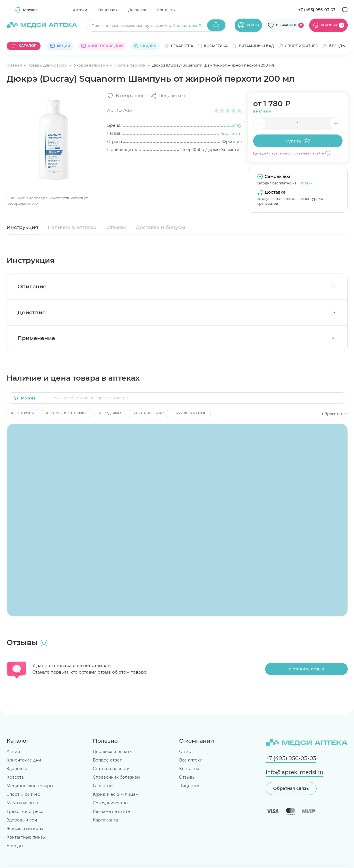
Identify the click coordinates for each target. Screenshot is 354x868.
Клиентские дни (24, 760)
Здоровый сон (22, 820)
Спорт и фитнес (23, 794)
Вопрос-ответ (107, 760)
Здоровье (17, 769)
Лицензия (108, 10)
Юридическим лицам (116, 794)
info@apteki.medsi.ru (295, 772)
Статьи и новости (111, 769)
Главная (15, 65)
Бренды (15, 846)
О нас (185, 752)
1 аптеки (305, 183)
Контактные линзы (26, 837)
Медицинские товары (30, 786)
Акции (13, 752)
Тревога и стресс (25, 811)
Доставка (137, 10)
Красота (15, 777)
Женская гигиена (25, 829)
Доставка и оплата (112, 752)
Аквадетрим (185, 25)
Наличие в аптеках (72, 227)
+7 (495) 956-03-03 (317, 10)
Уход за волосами (91, 65)
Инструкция (22, 227)
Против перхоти (130, 65)
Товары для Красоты (48, 65)
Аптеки (80, 10)
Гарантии (103, 786)
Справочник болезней (116, 777)
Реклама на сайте (111, 811)
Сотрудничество (110, 803)
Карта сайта (105, 820)
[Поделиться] (167, 96)
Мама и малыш (22, 803)
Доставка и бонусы (160, 227)
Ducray (234, 125)
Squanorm (231, 134)
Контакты (166, 10)
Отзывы (116, 227)
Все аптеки (191, 760)
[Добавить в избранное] (126, 96)
